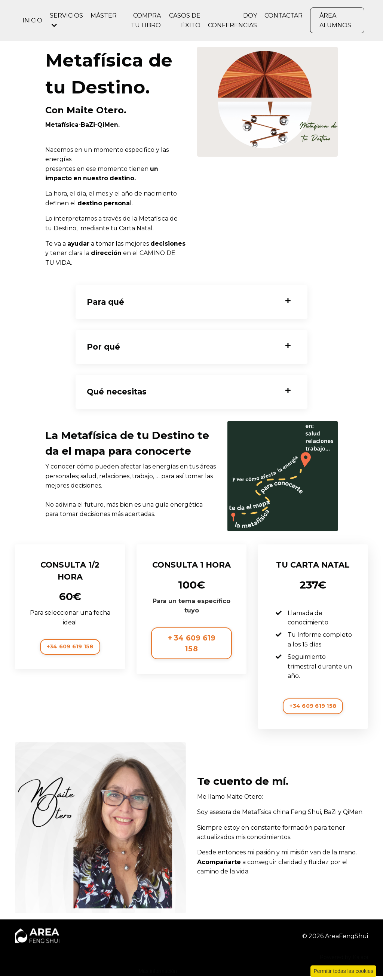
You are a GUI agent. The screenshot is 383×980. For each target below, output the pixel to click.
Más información (158, 971)
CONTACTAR (284, 16)
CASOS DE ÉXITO (185, 20)
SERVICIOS (66, 20)
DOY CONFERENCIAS (232, 20)
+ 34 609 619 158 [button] (192, 646)
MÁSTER (104, 16)
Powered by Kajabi (344, 961)
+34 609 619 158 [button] (70, 649)
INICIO (32, 20)
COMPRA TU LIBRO (146, 20)
